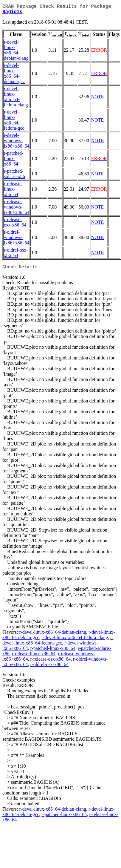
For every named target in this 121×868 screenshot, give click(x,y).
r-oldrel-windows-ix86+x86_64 (17, 240)
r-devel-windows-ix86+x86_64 (17, 143)
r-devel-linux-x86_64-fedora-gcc (14, 122)
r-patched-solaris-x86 (14, 176)
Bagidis (12, 14)
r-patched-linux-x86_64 (14, 161)
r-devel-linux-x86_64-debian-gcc (14, 76)
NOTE (98, 99)
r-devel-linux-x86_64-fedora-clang (16, 99)
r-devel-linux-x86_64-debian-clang (16, 52)
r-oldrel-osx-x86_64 (16, 255)
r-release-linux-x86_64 (13, 191)
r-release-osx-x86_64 (15, 225)
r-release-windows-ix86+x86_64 (17, 209)
